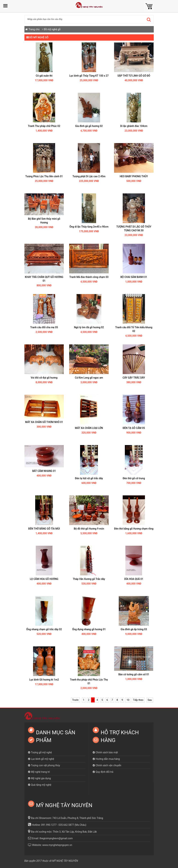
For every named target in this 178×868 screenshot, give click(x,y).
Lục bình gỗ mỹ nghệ (43, 759)
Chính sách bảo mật (107, 752)
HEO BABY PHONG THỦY (134, 176)
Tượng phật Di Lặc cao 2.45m (89, 176)
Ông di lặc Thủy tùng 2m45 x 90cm (89, 227)
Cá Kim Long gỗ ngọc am (89, 378)
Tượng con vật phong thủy (46, 765)
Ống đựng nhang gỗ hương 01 (89, 629)
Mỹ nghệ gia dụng (41, 778)
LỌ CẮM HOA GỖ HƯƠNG (44, 579)
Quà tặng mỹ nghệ (41, 785)
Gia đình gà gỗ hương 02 (89, 126)
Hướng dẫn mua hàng (108, 759)
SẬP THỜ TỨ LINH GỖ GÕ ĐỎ (134, 76)
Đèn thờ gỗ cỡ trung (134, 478)
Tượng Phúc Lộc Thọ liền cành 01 (44, 176)
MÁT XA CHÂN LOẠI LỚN (89, 428)
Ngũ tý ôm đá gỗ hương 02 (89, 327)
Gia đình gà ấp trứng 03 (134, 629)
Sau (150, 700)
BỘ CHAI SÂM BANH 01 (134, 277)
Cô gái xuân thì (44, 76)
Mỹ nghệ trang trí (41, 772)
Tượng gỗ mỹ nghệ (41, 752)
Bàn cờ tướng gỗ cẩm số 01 (134, 674)
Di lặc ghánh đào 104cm (134, 126)
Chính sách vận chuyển (109, 765)
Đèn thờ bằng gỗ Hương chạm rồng (134, 529)
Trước (75, 700)
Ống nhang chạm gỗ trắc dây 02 (44, 629)
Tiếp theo (138, 700)
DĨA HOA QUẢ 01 (134, 579)
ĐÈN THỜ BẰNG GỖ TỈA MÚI (44, 529)
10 (128, 700)
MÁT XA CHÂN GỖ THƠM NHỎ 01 (44, 422)
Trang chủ (34, 29)
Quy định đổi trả (105, 772)
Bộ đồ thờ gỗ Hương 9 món (89, 529)
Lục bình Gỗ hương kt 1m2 (44, 680)
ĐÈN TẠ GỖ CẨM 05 (134, 428)
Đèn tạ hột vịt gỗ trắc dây (89, 478)
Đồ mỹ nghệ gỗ (52, 29)
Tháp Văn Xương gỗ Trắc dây (89, 579)
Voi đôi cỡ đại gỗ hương (44, 378)
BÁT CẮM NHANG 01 (44, 471)
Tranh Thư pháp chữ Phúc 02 (44, 126)
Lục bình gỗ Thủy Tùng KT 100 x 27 (89, 76)
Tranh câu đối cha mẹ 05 (44, 327)
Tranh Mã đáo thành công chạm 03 (89, 277)
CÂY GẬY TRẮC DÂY (134, 378)
